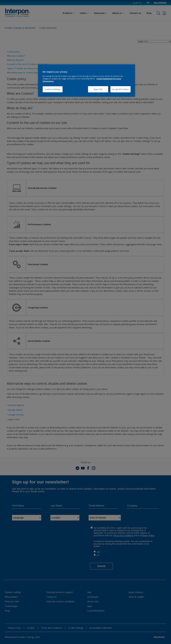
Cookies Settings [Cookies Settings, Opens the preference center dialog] (53, 89)
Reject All (98, 89)
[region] (87, 81)
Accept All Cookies (120, 89)
